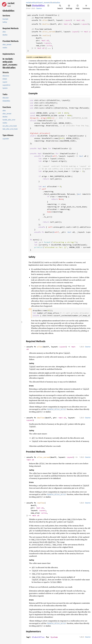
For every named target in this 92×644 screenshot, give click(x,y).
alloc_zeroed (49, 32)
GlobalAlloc (38, 637)
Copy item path (48, 5)
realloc (46, 35)
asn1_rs (42, 3)
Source (39, 8)
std (54, 3)
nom (48, 3)
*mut (79, 20)
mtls (33, 3)
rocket (11, 3)
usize (49, 46)
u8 (83, 20)
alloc (58, 3)
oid (37, 3)
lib (51, 3)
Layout (68, 20)
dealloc (46, 24)
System (54, 637)
